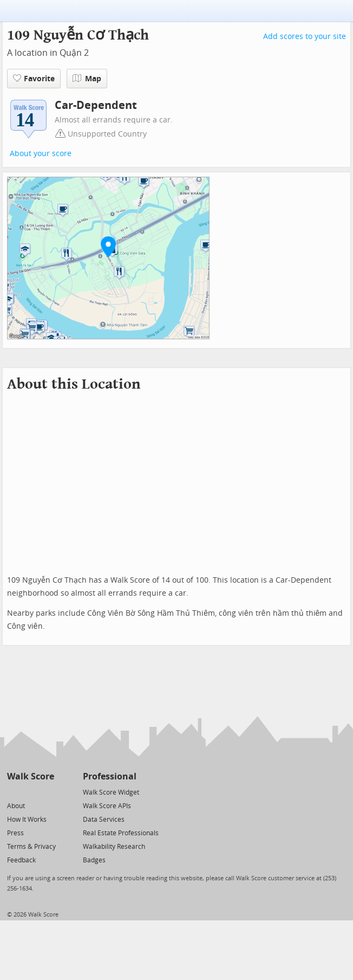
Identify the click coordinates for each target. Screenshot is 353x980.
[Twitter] (13, 792)
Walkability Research (114, 847)
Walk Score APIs (107, 806)
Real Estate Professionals (121, 833)
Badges (94, 860)
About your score (41, 154)
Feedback (21, 860)
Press (15, 833)
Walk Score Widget (111, 792)
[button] (108, 247)
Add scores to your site (305, 37)
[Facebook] (30, 792)
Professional (110, 776)
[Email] (47, 792)
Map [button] (87, 79)
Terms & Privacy (31, 847)
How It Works (27, 820)
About (16, 806)
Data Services (104, 820)
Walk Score (31, 776)
